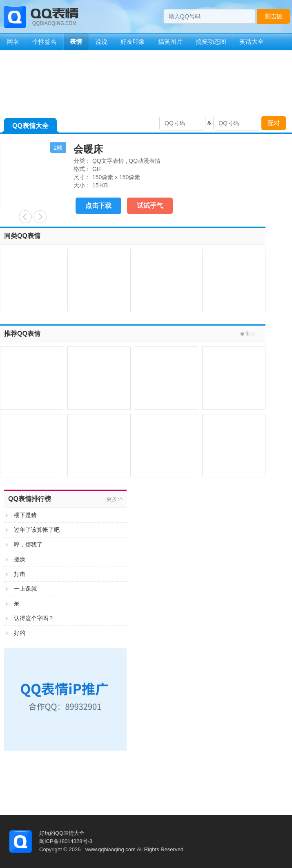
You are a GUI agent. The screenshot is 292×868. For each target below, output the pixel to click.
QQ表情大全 (30, 127)
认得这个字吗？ (34, 618)
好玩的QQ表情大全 (62, 833)
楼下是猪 (25, 515)
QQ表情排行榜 (30, 499)
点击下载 (98, 206)
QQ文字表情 (108, 161)
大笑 (25, 217)
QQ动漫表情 (145, 161)
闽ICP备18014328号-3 (66, 841)
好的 (20, 633)
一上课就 (25, 589)
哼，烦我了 (28, 544)
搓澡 (20, 559)
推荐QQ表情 (22, 334)
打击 (20, 574)
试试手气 (150, 206)
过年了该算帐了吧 (37, 530)
